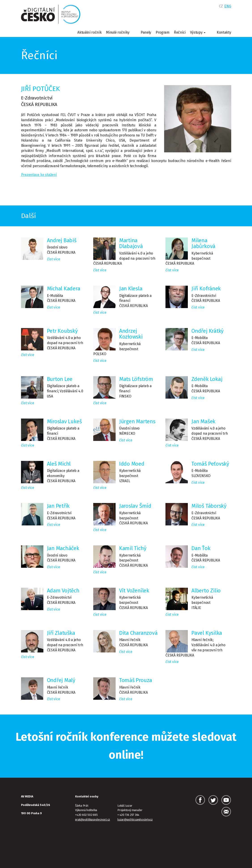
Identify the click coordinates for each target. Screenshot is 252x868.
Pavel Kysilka (207, 633)
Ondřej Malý (61, 680)
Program (163, 32)
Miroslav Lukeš (64, 421)
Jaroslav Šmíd (135, 506)
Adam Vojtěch (63, 591)
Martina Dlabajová (131, 243)
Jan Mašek (203, 421)
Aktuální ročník (89, 32)
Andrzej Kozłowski (131, 334)
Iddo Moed (132, 464)
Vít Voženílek (134, 591)
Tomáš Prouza (136, 680)
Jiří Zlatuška (61, 633)
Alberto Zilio (206, 591)
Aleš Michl (59, 464)
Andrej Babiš (62, 240)
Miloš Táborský (209, 506)
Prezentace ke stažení (39, 175)
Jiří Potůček (40, 89)
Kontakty (224, 32)
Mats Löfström (136, 379)
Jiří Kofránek (206, 289)
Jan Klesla (131, 289)
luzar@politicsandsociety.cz (135, 819)
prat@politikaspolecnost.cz (93, 819)
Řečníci (180, 32)
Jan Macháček (63, 548)
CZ (221, 6)
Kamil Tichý (133, 548)
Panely (146, 32)
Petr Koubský (62, 331)
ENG (228, 6)
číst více (54, 259)
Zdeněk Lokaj (207, 379)
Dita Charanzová (138, 633)
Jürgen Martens (137, 421)
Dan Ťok (201, 548)
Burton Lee (60, 379)
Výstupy (198, 32)
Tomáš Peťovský (210, 464)
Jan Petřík (58, 506)
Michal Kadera (64, 289)
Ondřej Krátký (208, 331)
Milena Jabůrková (203, 243)
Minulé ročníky (118, 32)
